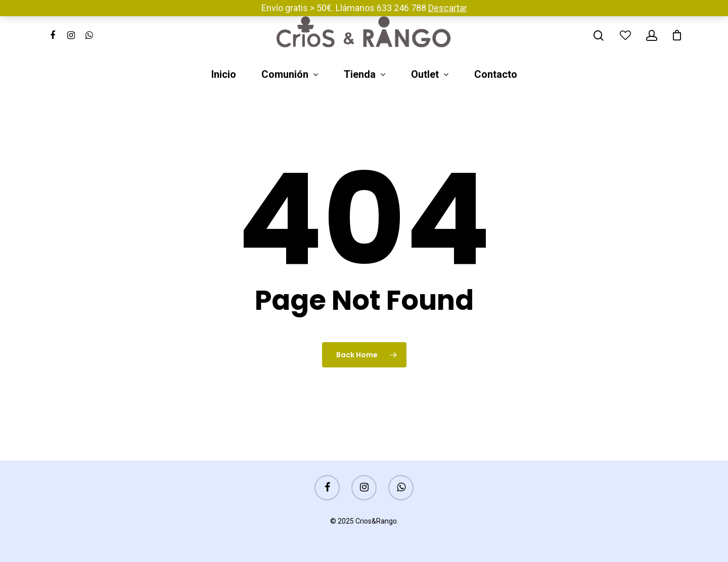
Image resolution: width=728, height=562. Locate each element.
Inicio (224, 75)
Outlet (429, 75)
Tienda (364, 75)
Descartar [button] (448, 8)
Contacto (496, 75)
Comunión (289, 75)
